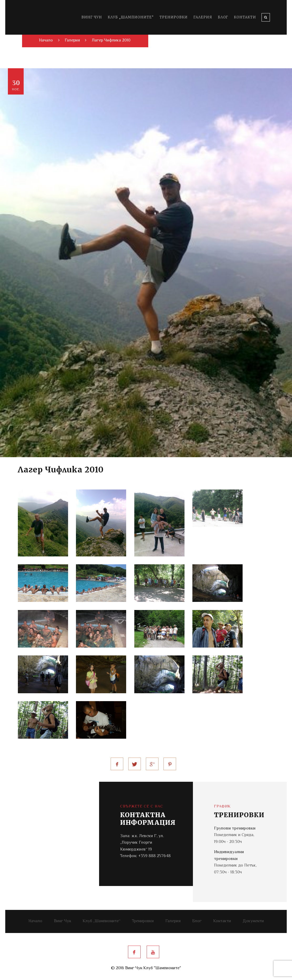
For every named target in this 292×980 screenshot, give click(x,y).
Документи (253, 921)
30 (16, 85)
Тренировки (174, 17)
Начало (35, 921)
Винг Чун (92, 17)
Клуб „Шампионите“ (131, 17)
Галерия (203, 17)
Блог (223, 17)
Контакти (245, 17)
